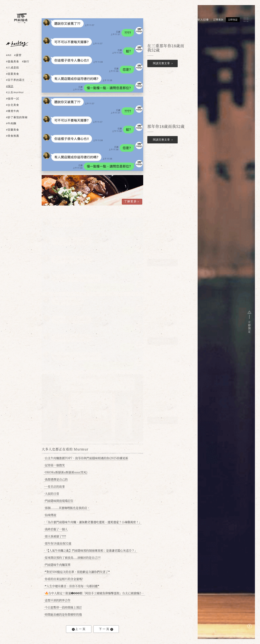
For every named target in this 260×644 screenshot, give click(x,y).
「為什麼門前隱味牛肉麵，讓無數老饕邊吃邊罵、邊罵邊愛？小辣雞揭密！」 (93, 522)
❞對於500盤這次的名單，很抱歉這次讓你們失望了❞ (77, 572)
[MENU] (246, 20)
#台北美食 (13, 105)
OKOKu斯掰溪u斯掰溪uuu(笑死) (66, 472)
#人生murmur (15, 92)
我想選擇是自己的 (56, 479)
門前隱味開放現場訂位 (59, 501)
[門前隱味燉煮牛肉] (21, 18)
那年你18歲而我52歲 (166, 126)
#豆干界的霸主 (15, 80)
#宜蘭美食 (13, 130)
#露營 (18, 55)
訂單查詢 (218, 20)
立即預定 (233, 20)
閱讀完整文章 (163, 64)
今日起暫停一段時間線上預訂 (63, 607)
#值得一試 (13, 99)
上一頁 (79, 629)
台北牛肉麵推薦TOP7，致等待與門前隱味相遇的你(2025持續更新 (86, 458)
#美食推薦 (13, 136)
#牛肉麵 (11, 123)
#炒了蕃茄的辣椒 (17, 117)
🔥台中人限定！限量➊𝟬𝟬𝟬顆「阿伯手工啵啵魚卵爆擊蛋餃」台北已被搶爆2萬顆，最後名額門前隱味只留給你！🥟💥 (95, 593)
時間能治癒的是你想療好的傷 (63, 614)
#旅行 (26, 61)
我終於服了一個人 (56, 529)
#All (9, 55)
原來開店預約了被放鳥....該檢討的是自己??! (72, 557)
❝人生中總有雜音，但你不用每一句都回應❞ (72, 586)
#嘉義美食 (13, 61)
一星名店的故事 (55, 486)
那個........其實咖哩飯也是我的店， (67, 508)
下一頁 (106, 629)
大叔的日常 (52, 494)
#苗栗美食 (13, 74)
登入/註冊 (203, 20)
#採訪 (10, 86)
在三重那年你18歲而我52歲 (166, 48)
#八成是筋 (13, 68)
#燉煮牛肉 (13, 111)
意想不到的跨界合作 (57, 600)
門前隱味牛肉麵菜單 (57, 565)
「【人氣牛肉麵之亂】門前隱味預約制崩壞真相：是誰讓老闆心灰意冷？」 (91, 550)
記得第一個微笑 (55, 465)
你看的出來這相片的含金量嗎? (64, 579)
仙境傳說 (50, 515)
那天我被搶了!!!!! (55, 536)
